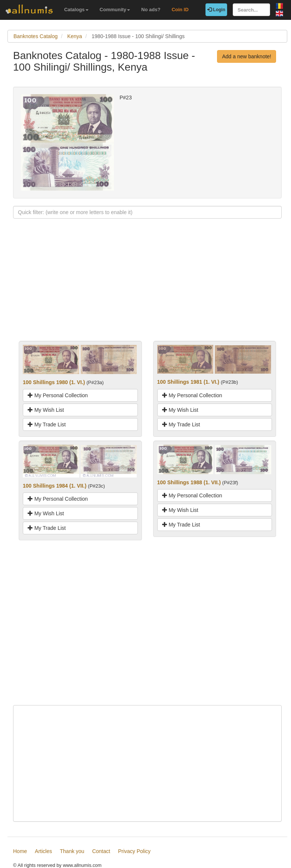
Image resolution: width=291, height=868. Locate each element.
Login (216, 10)
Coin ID (180, 10)
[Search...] (251, 10)
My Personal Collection (58, 395)
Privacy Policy (134, 851)
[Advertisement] (147, 288)
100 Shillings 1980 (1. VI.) (54, 382)
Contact (101, 851)
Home (20, 851)
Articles (43, 851)
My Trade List (47, 424)
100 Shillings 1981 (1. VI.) (188, 382)
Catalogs (76, 10)
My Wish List (46, 410)
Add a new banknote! (247, 56)
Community (115, 10)
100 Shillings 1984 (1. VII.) (55, 486)
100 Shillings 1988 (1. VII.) (189, 482)
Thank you (72, 851)
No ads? (151, 10)
